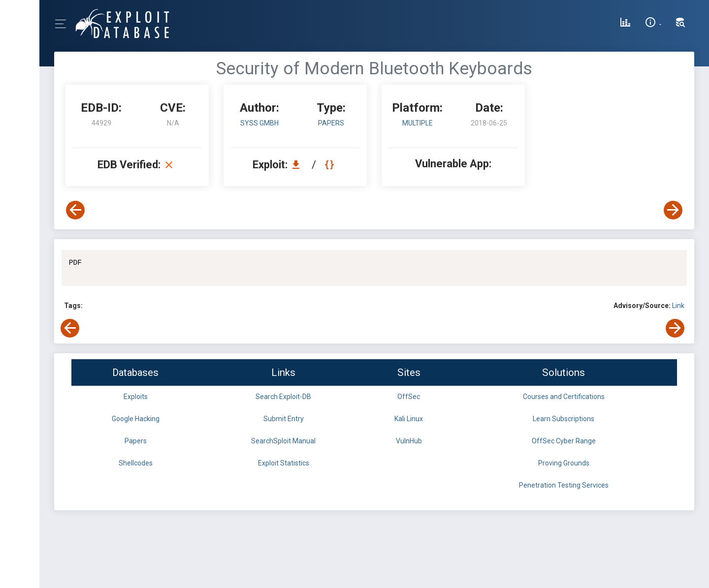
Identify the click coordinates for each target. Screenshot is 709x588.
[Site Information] (653, 24)
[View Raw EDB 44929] (331, 165)
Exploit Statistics (284, 463)
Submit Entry (284, 419)
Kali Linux (409, 419)
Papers (136, 441)
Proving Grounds (564, 463)
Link (678, 306)
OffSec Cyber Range (564, 441)
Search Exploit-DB (283, 397)
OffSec (409, 397)
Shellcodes (136, 463)
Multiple (418, 123)
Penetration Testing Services (564, 485)
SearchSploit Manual (283, 441)
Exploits (136, 397)
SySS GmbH (259, 123)
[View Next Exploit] (673, 210)
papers (331, 123)
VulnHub (409, 441)
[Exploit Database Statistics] (625, 24)
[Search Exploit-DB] (680, 24)
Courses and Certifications (564, 397)
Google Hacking (136, 419)
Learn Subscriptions (564, 419)
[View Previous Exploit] (75, 210)
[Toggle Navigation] (64, 24)
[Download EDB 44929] (298, 165)
